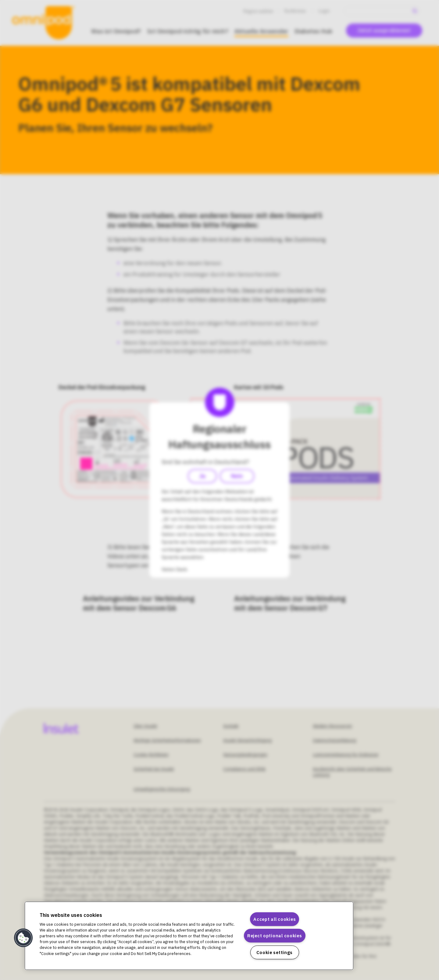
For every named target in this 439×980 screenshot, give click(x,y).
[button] (23, 938)
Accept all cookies (275, 919)
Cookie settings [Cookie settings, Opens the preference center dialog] (275, 952)
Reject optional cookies (275, 936)
